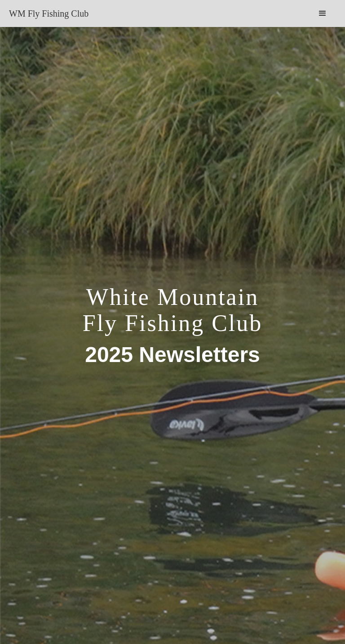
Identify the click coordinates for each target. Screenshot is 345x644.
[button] (323, 13)
